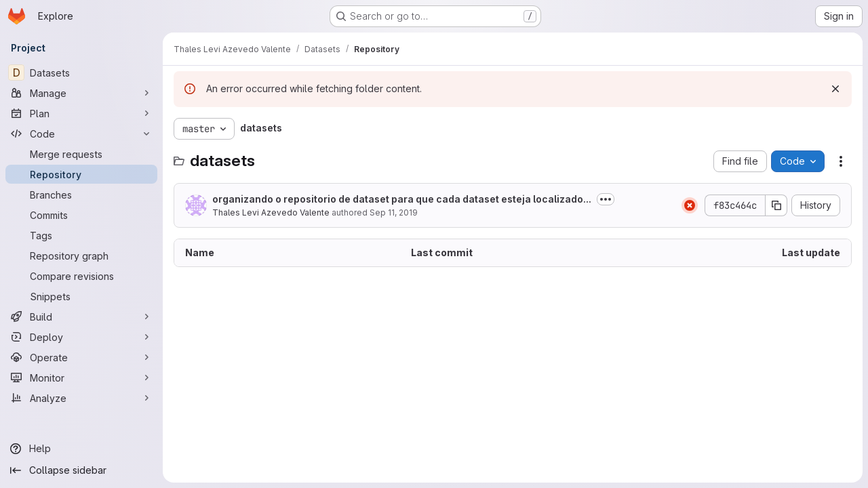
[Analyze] (81, 398)
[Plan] (81, 113)
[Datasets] (81, 73)
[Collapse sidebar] (81, 470)
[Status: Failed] (690, 205)
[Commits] (81, 215)
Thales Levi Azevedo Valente (271, 212)
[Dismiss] (835, 89)
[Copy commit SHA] (776, 205)
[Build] (81, 317)
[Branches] (81, 195)
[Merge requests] (81, 154)
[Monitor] (81, 378)
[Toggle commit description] (606, 199)
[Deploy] (81, 337)
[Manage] (81, 93)
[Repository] (81, 174)
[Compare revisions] (81, 276)
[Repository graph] (81, 256)
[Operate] (81, 357)
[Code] (81, 134)
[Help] (81, 449)
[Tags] (81, 235)
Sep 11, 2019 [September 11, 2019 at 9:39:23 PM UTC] (394, 212)
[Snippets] (81, 296)
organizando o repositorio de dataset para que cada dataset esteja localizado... (402, 199)
